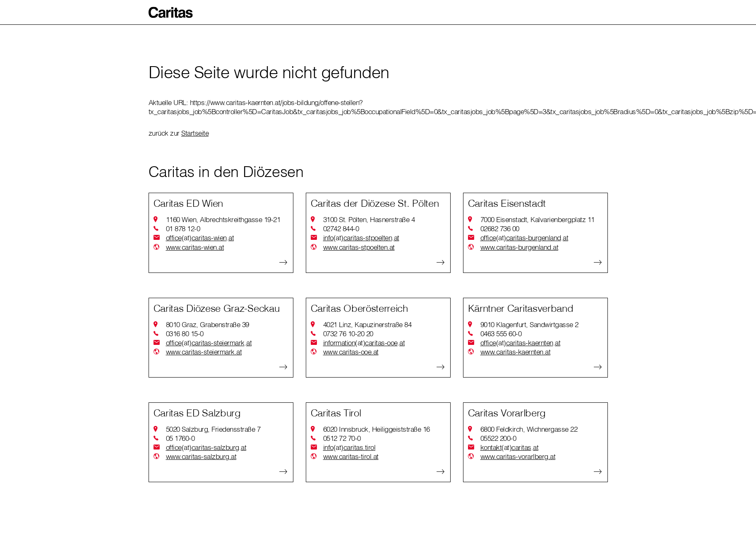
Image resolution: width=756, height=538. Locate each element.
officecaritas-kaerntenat (521, 343)
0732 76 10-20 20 (348, 334)
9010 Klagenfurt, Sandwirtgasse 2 (529, 324)
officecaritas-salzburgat (206, 447)
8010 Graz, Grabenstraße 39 (208, 324)
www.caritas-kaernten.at (516, 352)
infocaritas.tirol (349, 447)
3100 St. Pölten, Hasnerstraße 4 (369, 219)
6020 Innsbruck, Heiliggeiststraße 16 (377, 429)
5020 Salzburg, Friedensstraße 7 (213, 429)
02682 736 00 (500, 228)
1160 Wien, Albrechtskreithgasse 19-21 (223, 219)
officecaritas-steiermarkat (209, 343)
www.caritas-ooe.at (351, 352)
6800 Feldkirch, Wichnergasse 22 (529, 429)
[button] (171, 12)
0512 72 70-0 (342, 438)
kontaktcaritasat (510, 447)
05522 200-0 (498, 438)
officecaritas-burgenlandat (524, 238)
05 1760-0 (180, 438)
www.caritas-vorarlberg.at (518, 456)
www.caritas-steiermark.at (204, 352)
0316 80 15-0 (185, 334)
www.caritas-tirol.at (351, 456)
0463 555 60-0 (501, 334)
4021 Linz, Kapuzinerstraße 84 (367, 324)
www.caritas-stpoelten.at (359, 247)
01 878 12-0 (183, 228)
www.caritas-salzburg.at (201, 456)
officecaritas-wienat (200, 238)
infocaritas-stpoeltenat (361, 238)
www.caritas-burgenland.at (520, 247)
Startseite (195, 133)
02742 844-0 (341, 228)
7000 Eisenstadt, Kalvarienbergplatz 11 (538, 219)
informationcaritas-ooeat (364, 343)
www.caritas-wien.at (195, 247)
